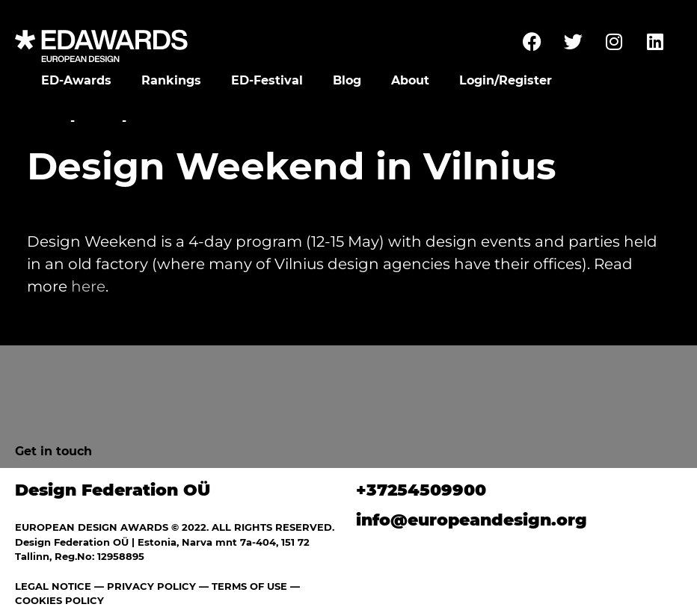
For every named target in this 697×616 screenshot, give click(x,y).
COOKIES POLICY (59, 600)
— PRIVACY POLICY (144, 586)
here (88, 286)
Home (47, 121)
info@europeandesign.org (472, 520)
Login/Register (506, 80)
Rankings (171, 80)
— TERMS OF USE (243, 586)
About (410, 80)
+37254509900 (421, 490)
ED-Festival (267, 80)
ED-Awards (76, 80)
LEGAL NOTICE (53, 586)
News (98, 121)
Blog (347, 80)
